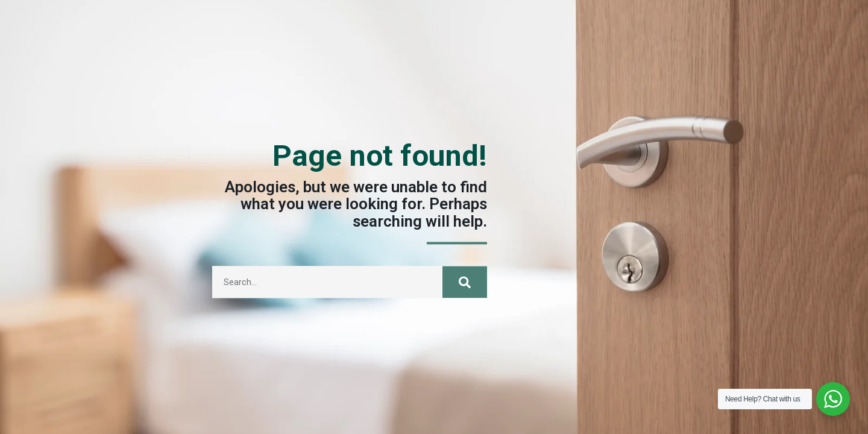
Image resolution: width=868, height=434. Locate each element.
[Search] (465, 289)
